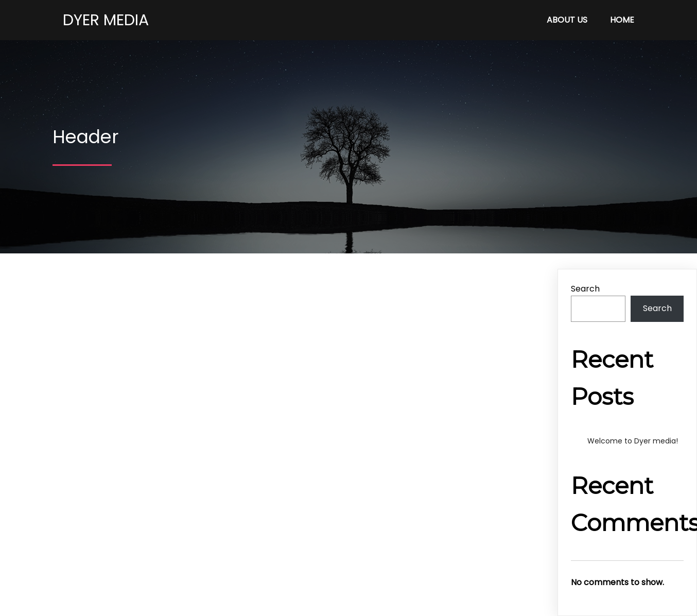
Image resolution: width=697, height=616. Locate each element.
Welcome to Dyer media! (633, 441)
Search (585, 289)
